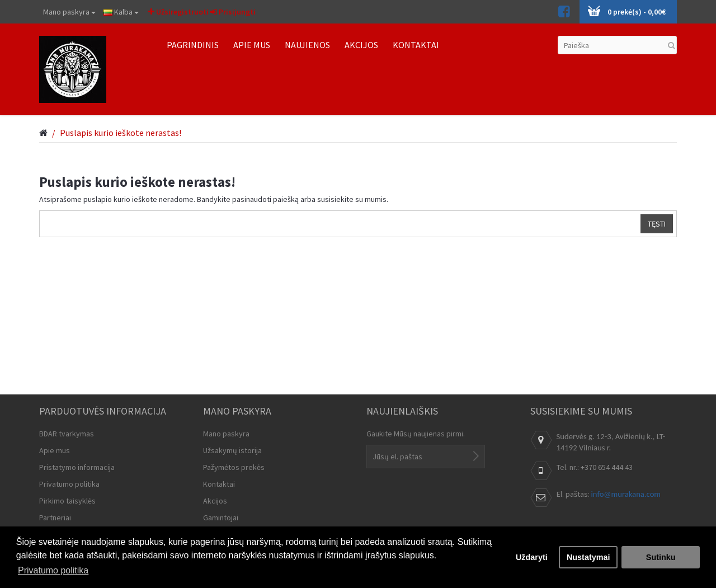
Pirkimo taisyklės (67, 501)
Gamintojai (221, 518)
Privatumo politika (69, 484)
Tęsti (657, 224)
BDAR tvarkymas (67, 434)
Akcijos (215, 501)
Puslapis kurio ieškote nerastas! (121, 133)
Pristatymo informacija (77, 467)
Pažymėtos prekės (234, 467)
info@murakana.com (626, 494)
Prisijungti (233, 12)
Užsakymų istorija (232, 450)
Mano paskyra (69, 12)
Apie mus (55, 450)
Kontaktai (219, 484)
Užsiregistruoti (178, 12)
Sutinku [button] (661, 557)
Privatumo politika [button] (53, 570)
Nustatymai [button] (588, 557)
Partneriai (55, 518)
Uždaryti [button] (532, 557)
